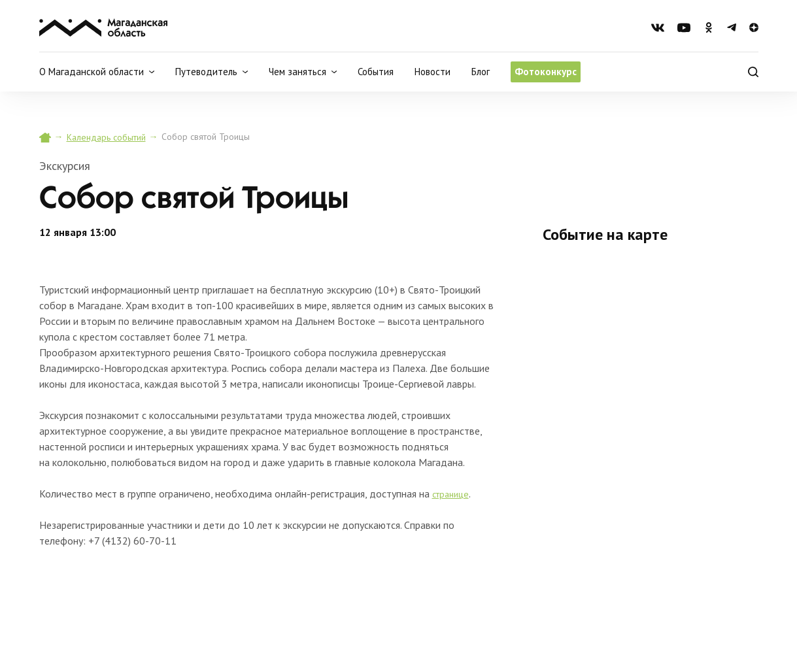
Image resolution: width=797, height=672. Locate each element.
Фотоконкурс (546, 72)
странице (450, 494)
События (376, 72)
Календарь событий (106, 137)
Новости (432, 72)
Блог (481, 72)
